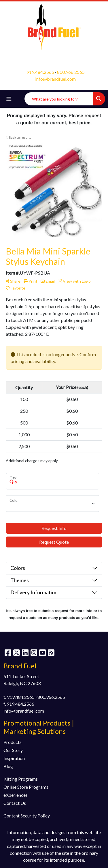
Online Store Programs (26, 787)
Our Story (13, 750)
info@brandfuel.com (55, 79)
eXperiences (16, 795)
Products (13, 742)
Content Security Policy (27, 816)
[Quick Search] (59, 99)
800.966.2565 (71, 72)
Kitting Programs (21, 779)
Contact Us (15, 803)
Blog (8, 766)
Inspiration (14, 758)
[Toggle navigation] (9, 99)
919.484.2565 (40, 72)
